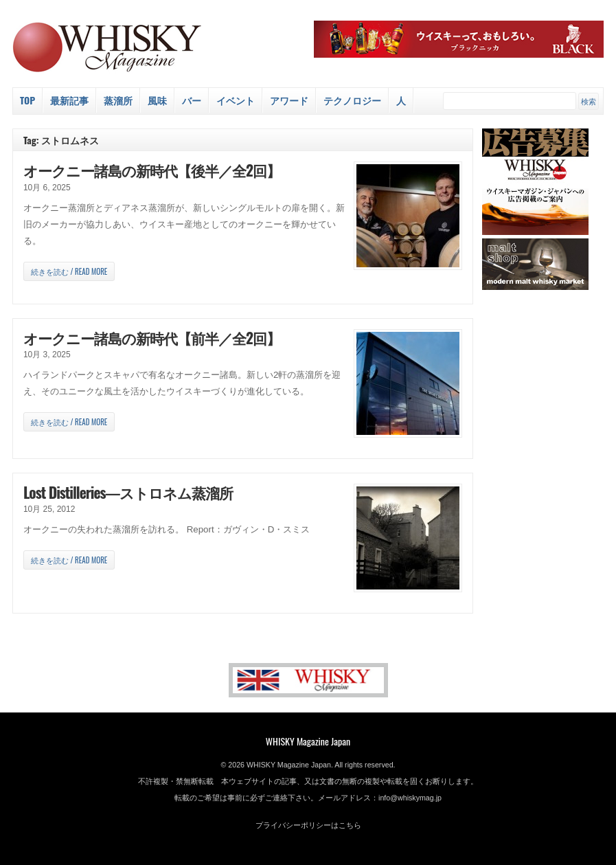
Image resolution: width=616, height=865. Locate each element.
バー (192, 100)
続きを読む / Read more (69, 271)
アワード (289, 100)
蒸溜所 (118, 100)
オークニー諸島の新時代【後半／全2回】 (152, 170)
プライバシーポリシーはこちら (308, 825)
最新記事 (69, 100)
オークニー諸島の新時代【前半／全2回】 (152, 338)
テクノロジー (352, 100)
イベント (236, 100)
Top (27, 100)
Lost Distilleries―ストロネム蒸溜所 (128, 492)
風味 (157, 100)
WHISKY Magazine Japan (308, 741)
